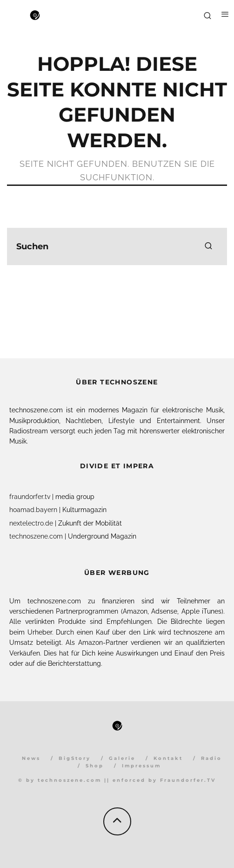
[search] (208, 246)
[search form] (117, 246)
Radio (211, 758)
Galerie (122, 758)
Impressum (141, 766)
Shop (95, 766)
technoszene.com (36, 536)
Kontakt (168, 758)
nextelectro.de (31, 523)
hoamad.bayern (33, 510)
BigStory (75, 758)
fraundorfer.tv (30, 497)
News (31, 758)
